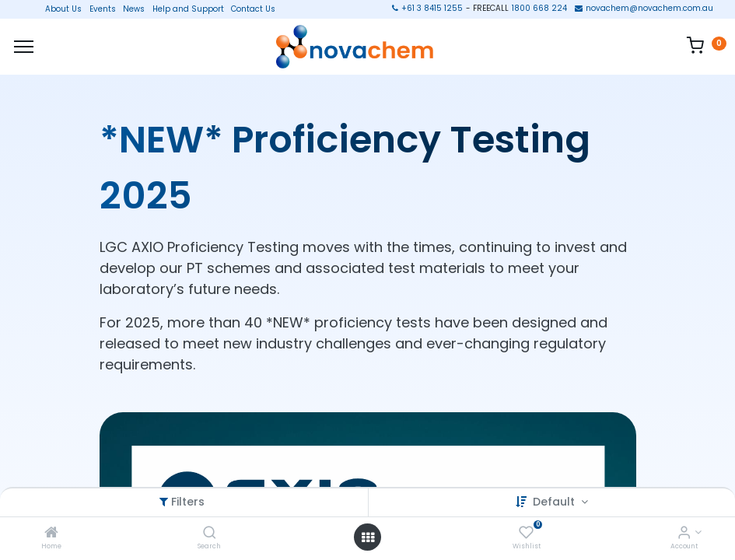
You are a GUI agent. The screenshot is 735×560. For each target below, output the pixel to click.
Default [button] (555, 502)
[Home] (51, 534)
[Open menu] (368, 537)
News (134, 9)
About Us (59, 9)
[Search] (210, 534)
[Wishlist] (526, 534)
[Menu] (24, 47)
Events (103, 9)
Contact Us (253, 9)
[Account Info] (684, 534)
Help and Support (188, 9)
